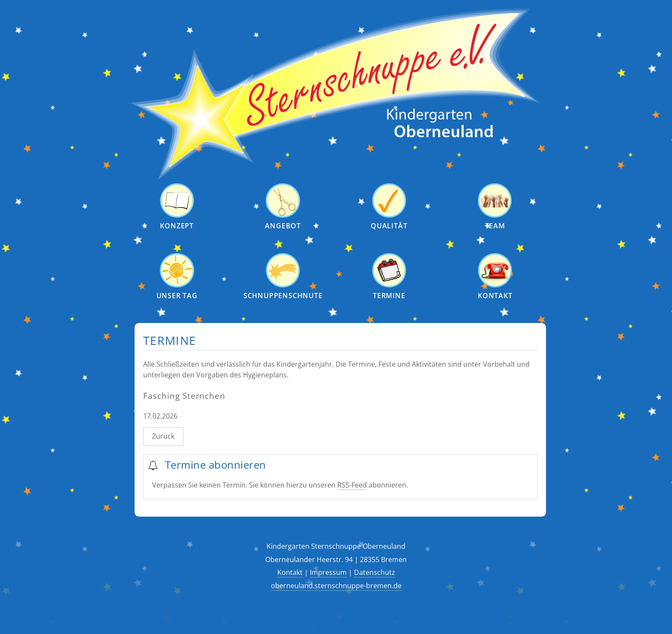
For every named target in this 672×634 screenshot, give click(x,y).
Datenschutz (375, 572)
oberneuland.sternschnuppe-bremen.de (336, 586)
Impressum (328, 572)
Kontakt (290, 572)
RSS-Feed (352, 485)
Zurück (163, 436)
